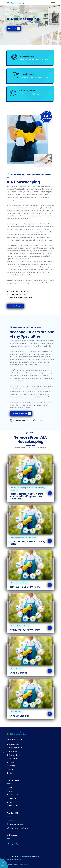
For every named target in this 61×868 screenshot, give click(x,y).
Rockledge (11, 766)
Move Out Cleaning (19, 716)
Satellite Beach (12, 759)
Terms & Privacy (12, 865)
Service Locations (13, 795)
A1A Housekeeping (25, 857)
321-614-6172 (13, 821)
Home (10, 788)
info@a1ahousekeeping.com (18, 828)
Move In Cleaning (18, 673)
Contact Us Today (15, 306)
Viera (9, 773)
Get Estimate (12, 799)
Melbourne (11, 762)
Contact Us (14, 28)
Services (10, 791)
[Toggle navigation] (53, 3)
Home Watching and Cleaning (25, 587)
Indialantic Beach (13, 744)
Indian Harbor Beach (14, 748)
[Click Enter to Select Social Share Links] (4, 863)
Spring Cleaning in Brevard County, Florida (28, 543)
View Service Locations (21, 414)
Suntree (10, 769)
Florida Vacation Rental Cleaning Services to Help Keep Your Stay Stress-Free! (26, 496)
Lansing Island (12, 751)
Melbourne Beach (13, 755)
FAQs (9, 802)
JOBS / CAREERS (13, 806)
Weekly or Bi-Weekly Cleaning (25, 630)
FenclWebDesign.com (14, 859)
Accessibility (24, 865)
